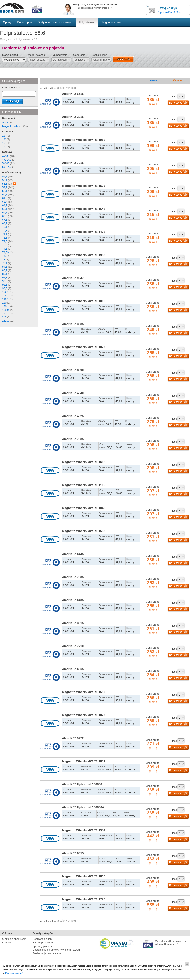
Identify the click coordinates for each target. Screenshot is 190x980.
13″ (4, 136)
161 (4, 317)
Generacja (79, 55)
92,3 (5, 277)
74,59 (5, 252)
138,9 (5, 310)
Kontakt (7, 942)
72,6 (5, 245)
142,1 (5, 313)
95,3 (5, 288)
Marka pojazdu (11, 55)
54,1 (5, 177)
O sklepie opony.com (14, 939)
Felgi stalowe (24, 39)
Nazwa (153, 80)
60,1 (5, 195)
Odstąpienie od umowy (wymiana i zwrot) (56, 950)
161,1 (5, 321)
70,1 (5, 227)
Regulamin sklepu (43, 939)
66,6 (5, 216)
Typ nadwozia (59, 55)
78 (4, 259)
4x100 (6, 156)
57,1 (5, 187)
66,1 (5, 213)
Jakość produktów (43, 942)
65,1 (5, 209)
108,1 (5, 295)
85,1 (5, 270)
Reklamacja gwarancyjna (47, 953)
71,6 (5, 238)
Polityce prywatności (15, 973)
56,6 (5, 184)
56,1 (5, 180)
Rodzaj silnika (99, 55)
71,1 (5, 234)
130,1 (5, 306)
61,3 (5, 198)
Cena (178, 80)
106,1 (5, 292)
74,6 (5, 256)
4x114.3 (7, 160)
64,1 (5, 205)
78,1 (5, 263)
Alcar (5, 123)
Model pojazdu (36, 55)
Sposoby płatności (43, 946)
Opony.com (7, 39)
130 (4, 303)
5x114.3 (7, 167)
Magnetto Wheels (12, 126)
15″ (4, 143)
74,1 (5, 249)
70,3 (5, 231)
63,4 (5, 202)
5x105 (6, 163)
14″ (4, 139)
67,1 (5, 220)
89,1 (5, 274)
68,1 (5, 223)
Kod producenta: (12, 88)
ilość (174, 97)
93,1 (5, 285)
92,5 (5, 281)
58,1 (5, 191)
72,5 (5, 241)
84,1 (5, 267)
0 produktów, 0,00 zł (170, 12)
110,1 (5, 299)
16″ (4, 147)
